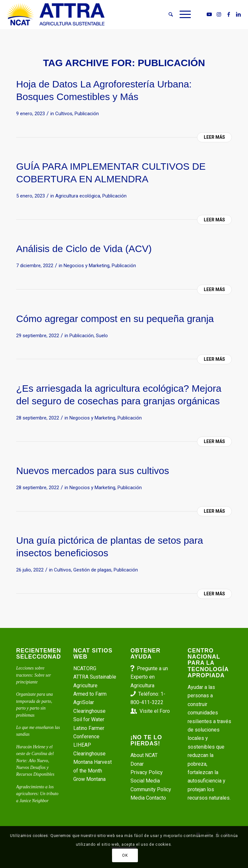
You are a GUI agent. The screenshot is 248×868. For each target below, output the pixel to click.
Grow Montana (89, 779)
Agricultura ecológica (78, 196)
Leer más (214, 137)
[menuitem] (171, 15)
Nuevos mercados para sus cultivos (93, 471)
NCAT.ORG (85, 668)
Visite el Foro (155, 711)
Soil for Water (89, 719)
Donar (137, 764)
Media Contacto (148, 798)
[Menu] (184, 15)
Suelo (102, 336)
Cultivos (64, 114)
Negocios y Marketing (87, 266)
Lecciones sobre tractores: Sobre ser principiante (34, 675)
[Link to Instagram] (219, 14)
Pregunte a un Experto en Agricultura (149, 677)
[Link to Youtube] (209, 14)
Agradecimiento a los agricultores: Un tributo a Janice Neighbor (37, 794)
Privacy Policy (147, 772)
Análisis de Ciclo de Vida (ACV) (84, 249)
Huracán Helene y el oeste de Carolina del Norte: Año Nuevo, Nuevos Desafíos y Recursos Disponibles (35, 761)
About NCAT (144, 755)
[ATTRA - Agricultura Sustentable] (56, 15)
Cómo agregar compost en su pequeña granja (115, 319)
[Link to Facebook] (229, 14)
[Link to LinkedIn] (238, 14)
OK (125, 855)
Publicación (87, 114)
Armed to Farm (90, 694)
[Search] (171, 15)
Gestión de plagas (92, 570)
